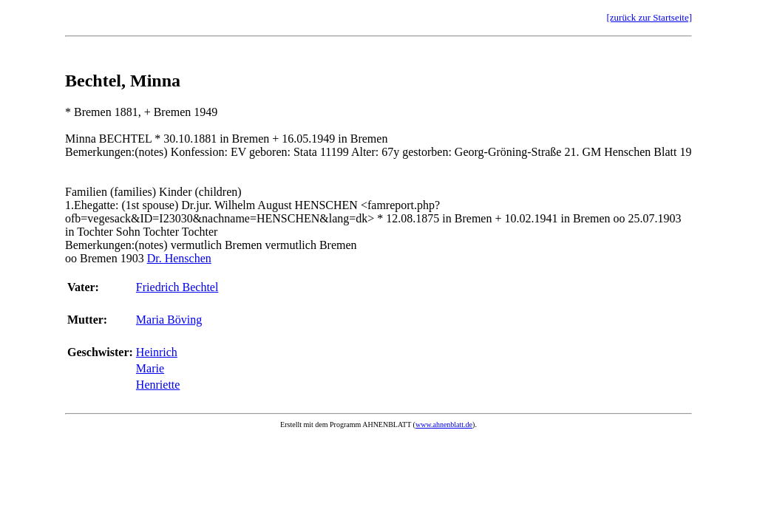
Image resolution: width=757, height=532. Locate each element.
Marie (150, 368)
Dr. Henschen (179, 258)
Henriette (158, 385)
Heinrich (157, 352)
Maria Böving (169, 320)
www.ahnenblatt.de (444, 424)
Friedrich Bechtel (177, 287)
